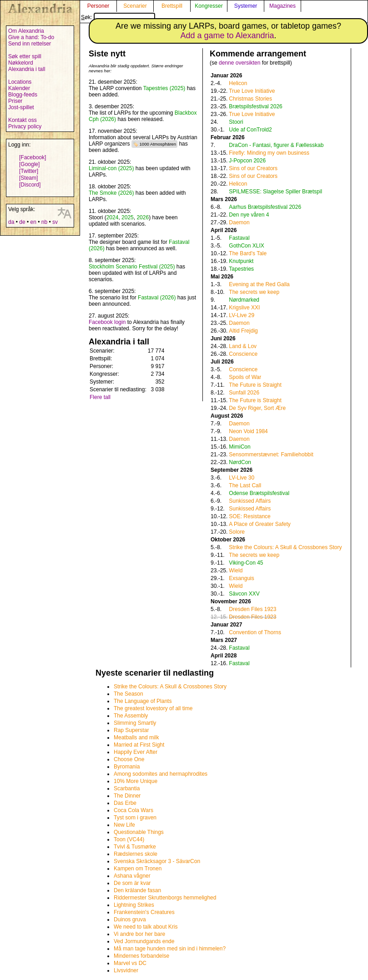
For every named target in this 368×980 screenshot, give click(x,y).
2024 (113, 217)
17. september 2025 (113, 236)
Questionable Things (139, 832)
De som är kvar (132, 883)
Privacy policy (25, 126)
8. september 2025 (111, 260)
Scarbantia (127, 788)
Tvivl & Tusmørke (135, 847)
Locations (20, 82)
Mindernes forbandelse (141, 956)
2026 (143, 217)
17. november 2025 (112, 131)
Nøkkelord (21, 63)
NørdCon (240, 462)
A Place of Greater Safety (260, 524)
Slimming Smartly (135, 723)
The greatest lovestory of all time (153, 708)
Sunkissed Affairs (250, 501)
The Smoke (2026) (111, 193)
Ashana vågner (132, 876)
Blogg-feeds (23, 95)
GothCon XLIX (246, 246)
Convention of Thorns (255, 632)
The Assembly (131, 716)
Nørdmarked (244, 300)
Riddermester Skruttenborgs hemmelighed (165, 898)
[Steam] (28, 178)
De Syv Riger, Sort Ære (257, 408)
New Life (124, 825)
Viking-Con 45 (246, 563)
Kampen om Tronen (138, 869)
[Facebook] (33, 157)
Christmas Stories (250, 99)
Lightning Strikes (134, 905)
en (33, 222)
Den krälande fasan (137, 890)
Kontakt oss (23, 120)
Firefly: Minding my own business (269, 153)
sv (55, 222)
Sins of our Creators (253, 168)
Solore (237, 532)
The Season (129, 694)
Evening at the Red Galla (259, 284)
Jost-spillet (21, 107)
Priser (15, 101)
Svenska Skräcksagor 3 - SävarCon (157, 861)
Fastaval (239, 238)
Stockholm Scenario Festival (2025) (132, 267)
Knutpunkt (241, 261)
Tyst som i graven (135, 818)
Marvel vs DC (130, 963)
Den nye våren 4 (249, 215)
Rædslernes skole (136, 854)
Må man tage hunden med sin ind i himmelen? (170, 949)
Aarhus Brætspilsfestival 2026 (265, 207)
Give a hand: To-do (31, 37)
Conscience (243, 354)
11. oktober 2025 (109, 211)
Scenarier (135, 6)
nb (44, 222)
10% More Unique (136, 781)
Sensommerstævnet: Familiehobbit (271, 455)
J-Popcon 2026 (247, 161)
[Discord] (30, 185)
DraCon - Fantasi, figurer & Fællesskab (276, 145)
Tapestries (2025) (164, 88)
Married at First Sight (139, 745)
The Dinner (127, 796)
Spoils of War (245, 377)
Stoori (236, 122)
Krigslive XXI (244, 308)
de (22, 222)
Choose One (129, 759)
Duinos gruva (130, 919)
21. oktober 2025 (109, 162)
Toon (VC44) (129, 839)
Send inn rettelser (30, 44)
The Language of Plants (143, 701)
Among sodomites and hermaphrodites (161, 774)
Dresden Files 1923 (252, 609)
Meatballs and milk (136, 738)
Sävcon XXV (244, 594)
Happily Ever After (136, 752)
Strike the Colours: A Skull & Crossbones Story (285, 547)
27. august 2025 (108, 316)
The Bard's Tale (248, 253)
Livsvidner (126, 970)
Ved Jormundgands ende (144, 941)
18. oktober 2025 (109, 187)
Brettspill (172, 6)
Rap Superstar (131, 730)
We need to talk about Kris (146, 927)
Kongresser (209, 6)
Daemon (239, 222)
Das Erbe (125, 803)
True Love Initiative (252, 91)
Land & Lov (243, 346)
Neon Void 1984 (248, 431)
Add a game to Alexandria (227, 35)
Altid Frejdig (243, 331)
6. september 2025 (111, 291)
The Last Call (245, 485)
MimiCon (239, 447)
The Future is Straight (255, 385)
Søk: (118, 17)
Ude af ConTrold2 (250, 130)
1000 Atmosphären (158, 144)
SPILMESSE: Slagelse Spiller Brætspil (275, 192)
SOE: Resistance (250, 516)
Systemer (246, 6)
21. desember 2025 (112, 82)
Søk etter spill (25, 56)
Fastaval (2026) (157, 298)
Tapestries (241, 269)
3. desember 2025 (111, 106)
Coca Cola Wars (134, 810)
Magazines (282, 6)
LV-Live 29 (242, 315)
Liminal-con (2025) (111, 168)
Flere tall (100, 397)
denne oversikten (239, 63)
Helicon (238, 83)
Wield (236, 571)
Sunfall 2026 (244, 393)
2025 (128, 217)
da (11, 222)
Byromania (127, 767)
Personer (98, 6)
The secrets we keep (254, 292)
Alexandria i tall (27, 69)
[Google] (29, 164)
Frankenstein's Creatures (144, 912)
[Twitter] (29, 171)
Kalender (19, 88)
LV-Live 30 (242, 478)
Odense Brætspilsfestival (259, 493)
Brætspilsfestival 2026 (255, 106)
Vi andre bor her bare (139, 934)
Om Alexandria (26, 31)
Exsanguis (241, 578)
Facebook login (107, 322)
